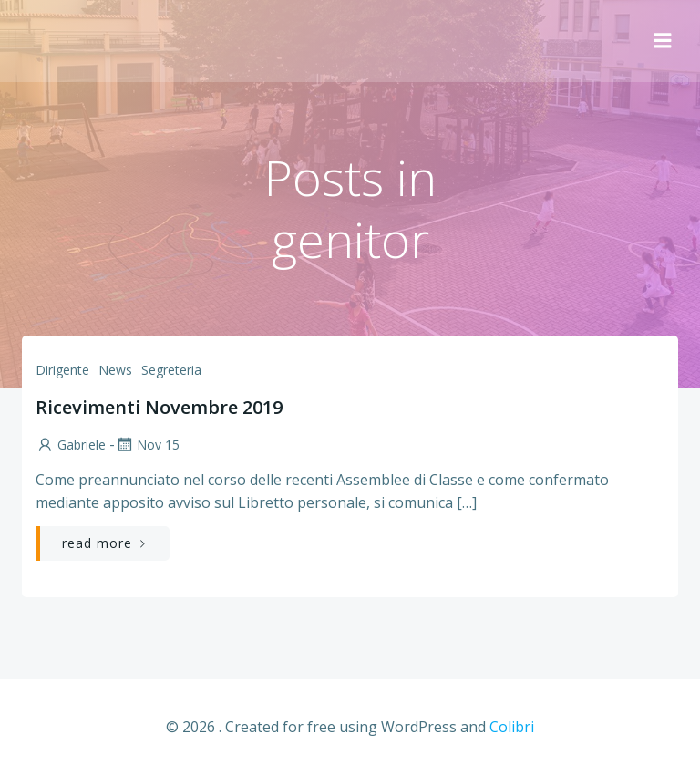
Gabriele (71, 445)
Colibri (512, 727)
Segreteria (171, 370)
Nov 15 (147, 445)
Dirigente (62, 370)
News (115, 370)
